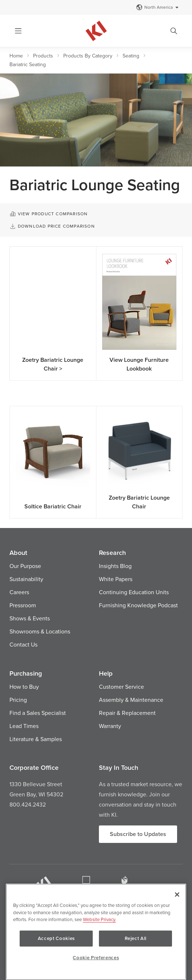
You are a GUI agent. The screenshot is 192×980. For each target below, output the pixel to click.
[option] (96, 120)
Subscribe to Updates (138, 834)
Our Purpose (25, 566)
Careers (19, 592)
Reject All (136, 938)
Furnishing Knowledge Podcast (138, 605)
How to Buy (24, 687)
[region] (96, 932)
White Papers (116, 579)
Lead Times (24, 726)
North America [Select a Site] (158, 7)
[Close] (177, 895)
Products (43, 56)
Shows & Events (30, 618)
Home (16, 56)
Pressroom (23, 605)
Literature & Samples (36, 739)
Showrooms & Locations (40, 631)
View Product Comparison (49, 214)
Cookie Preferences (96, 958)
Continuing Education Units (134, 592)
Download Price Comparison (52, 226)
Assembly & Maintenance (131, 700)
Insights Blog (115, 566)
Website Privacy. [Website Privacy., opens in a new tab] (99, 919)
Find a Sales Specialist (38, 713)
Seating (131, 56)
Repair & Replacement (127, 713)
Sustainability (26, 579)
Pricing (18, 700)
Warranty (110, 726)
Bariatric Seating (28, 64)
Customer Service (121, 687)
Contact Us (23, 644)
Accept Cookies (56, 938)
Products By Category (88, 56)
